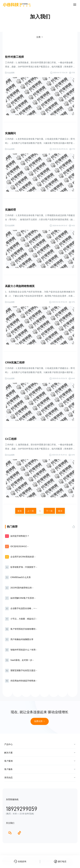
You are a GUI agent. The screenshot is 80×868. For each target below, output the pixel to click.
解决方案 (8, 753)
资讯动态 (8, 778)
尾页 (60, 511)
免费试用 (40, 721)
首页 (20, 511)
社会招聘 (11, 73)
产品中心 (8, 744)
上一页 (31, 511)
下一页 (49, 511)
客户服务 (8, 769)
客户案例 (8, 761)
